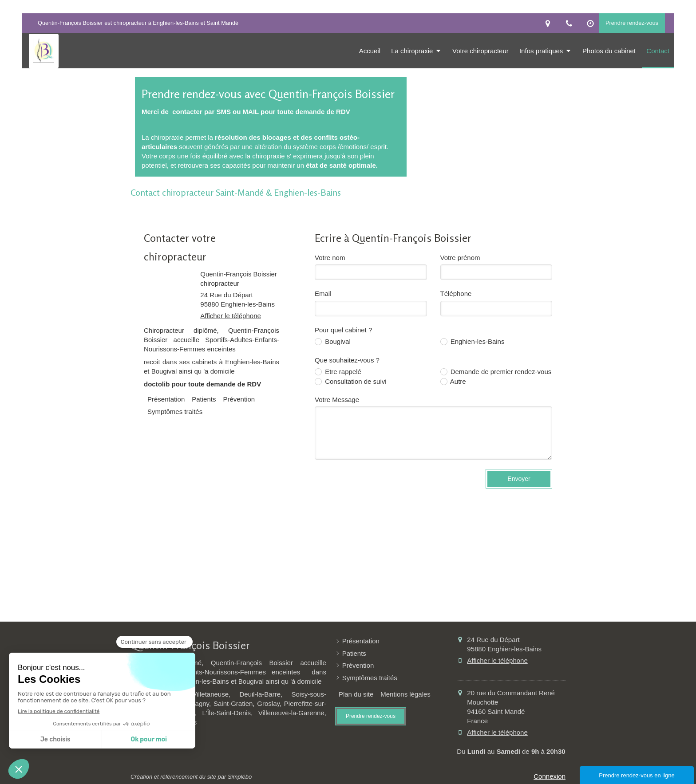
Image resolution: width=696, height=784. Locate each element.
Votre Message (337, 400)
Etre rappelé (342, 372)
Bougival (337, 341)
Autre (457, 381)
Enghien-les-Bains (477, 341)
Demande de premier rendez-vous (500, 372)
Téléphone (456, 294)
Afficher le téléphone (231, 316)
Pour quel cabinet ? (343, 330)
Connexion (550, 776)
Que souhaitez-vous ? (347, 360)
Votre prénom (460, 258)
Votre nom (330, 258)
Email (323, 294)
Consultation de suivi (355, 381)
